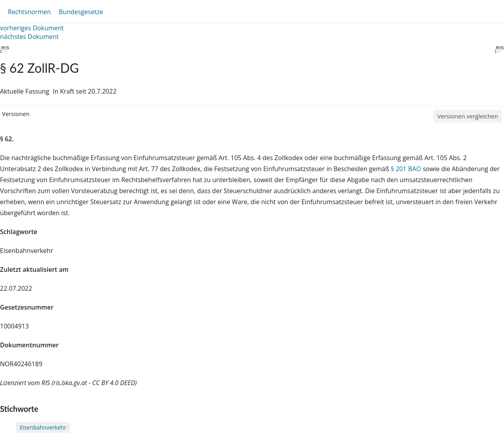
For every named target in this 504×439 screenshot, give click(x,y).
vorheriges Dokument (32, 28)
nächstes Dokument (29, 37)
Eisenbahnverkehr (43, 427)
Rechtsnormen (29, 12)
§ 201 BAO (406, 169)
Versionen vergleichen (468, 116)
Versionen (16, 114)
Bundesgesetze (81, 12)
